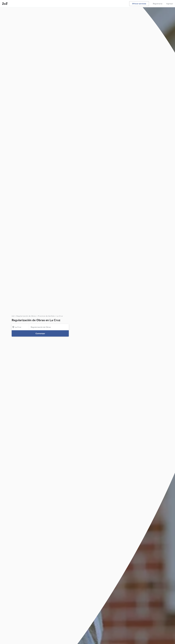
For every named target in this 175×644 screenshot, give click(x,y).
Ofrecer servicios (139, 4)
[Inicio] (4, 4)
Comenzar (40, 333)
